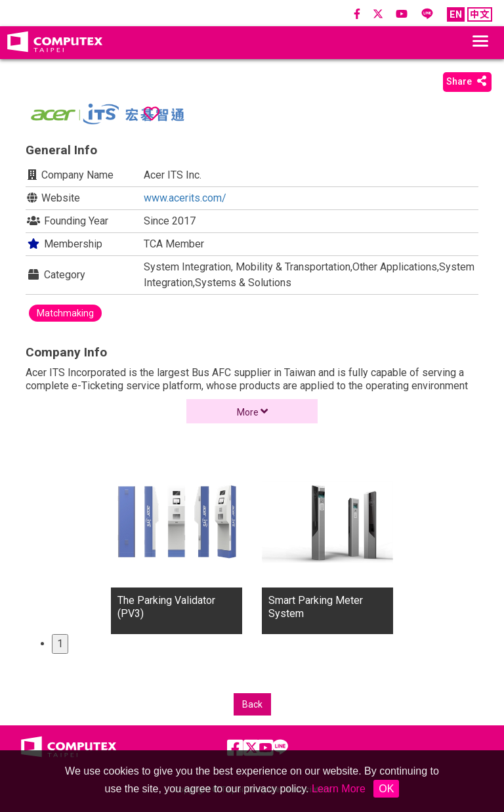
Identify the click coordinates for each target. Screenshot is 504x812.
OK (386, 789)
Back (252, 704)
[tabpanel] (177, 545)
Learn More (339, 789)
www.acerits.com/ (185, 198)
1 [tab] (60, 644)
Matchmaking (65, 313)
